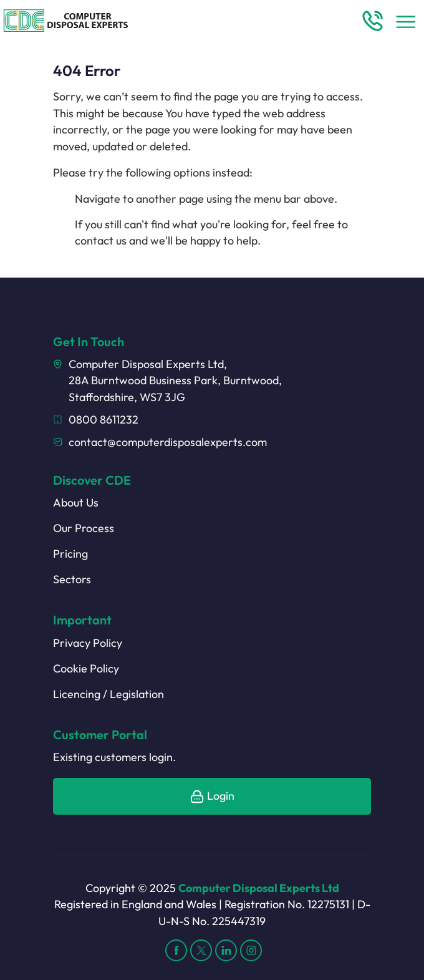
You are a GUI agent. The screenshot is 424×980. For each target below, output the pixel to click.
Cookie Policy (86, 668)
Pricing (70, 554)
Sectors (72, 579)
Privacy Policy (88, 643)
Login (212, 796)
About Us (76, 502)
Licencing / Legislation (108, 694)
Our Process (84, 528)
